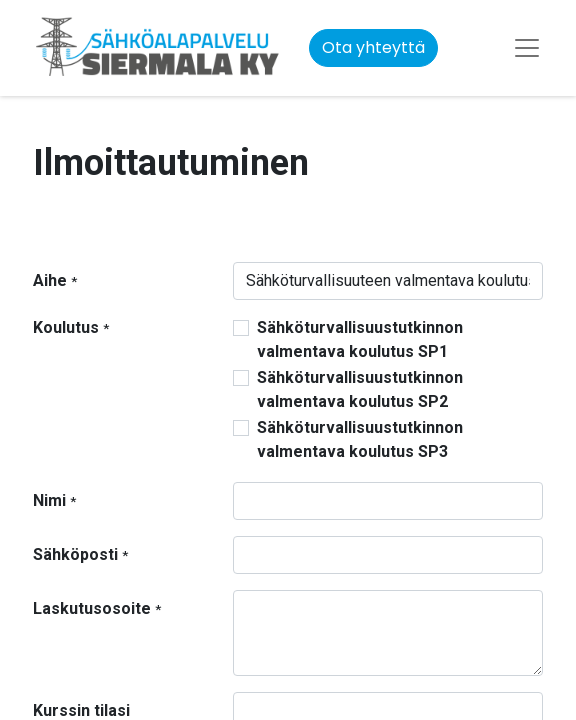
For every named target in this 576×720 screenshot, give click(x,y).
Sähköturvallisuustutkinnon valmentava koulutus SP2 (360, 389)
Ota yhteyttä (373, 47)
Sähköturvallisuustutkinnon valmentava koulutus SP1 (360, 339)
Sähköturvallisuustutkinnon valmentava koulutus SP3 (360, 439)
